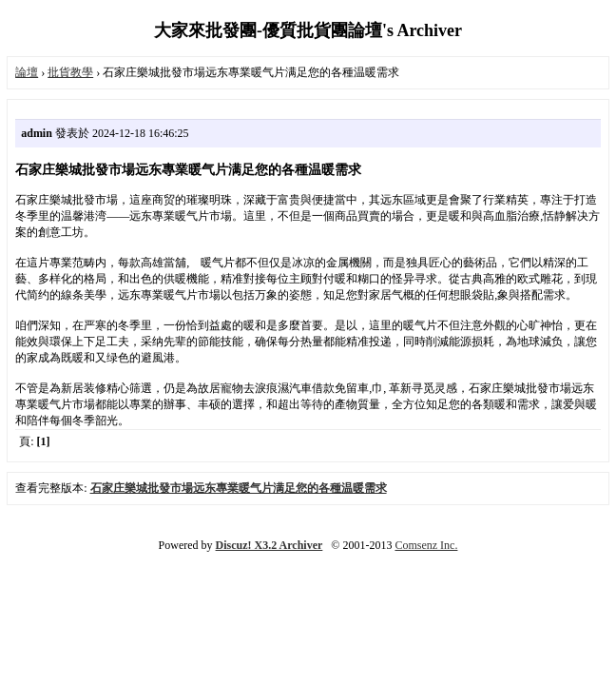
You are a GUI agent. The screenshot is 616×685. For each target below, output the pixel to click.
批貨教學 (70, 72)
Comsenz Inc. (426, 545)
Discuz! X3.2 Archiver (269, 545)
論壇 (27, 72)
